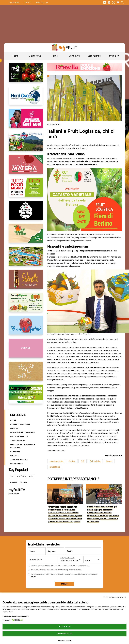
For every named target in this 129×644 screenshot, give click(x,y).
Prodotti (15, 456)
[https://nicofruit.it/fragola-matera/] (26, 166)
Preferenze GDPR (65, 640)
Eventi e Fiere (17, 464)
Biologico (15, 452)
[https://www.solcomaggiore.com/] (26, 373)
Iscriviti (64, 584)
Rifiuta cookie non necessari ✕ (115, 597)
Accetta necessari (65, 634)
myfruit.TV (114, 56)
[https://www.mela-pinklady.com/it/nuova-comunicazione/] (26, 120)
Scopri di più (14, 493)
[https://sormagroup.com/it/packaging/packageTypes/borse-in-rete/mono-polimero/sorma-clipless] (26, 304)
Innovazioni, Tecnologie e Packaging (23, 446)
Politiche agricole (19, 436)
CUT (83, 461)
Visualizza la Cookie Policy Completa (15, 616)
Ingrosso (15, 428)
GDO (12, 476)
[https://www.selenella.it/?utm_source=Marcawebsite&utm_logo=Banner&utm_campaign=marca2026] (26, 281)
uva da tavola (55, 467)
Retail (13, 420)
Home (15, 56)
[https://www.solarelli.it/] (26, 258)
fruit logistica (95, 461)
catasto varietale (56, 461)
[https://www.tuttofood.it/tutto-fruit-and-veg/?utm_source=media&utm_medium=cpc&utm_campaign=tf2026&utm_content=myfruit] (26, 189)
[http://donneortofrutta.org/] (26, 350)
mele (31, 476)
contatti (28, 2)
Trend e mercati (18, 440)
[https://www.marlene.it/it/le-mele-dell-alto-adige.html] (26, 327)
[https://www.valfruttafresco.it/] (26, 235)
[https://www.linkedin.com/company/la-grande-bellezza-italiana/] (26, 212)
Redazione (14, 2)
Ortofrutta (21, 476)
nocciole (24, 482)
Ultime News (35, 56)
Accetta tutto (65, 627)
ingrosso (13, 482)
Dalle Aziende (94, 56)
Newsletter (42, 2)
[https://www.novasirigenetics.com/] (26, 74)
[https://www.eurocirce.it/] (26, 143)
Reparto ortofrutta (20, 424)
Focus (55, 56)
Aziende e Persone (19, 460)
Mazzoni (109, 461)
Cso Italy (72, 461)
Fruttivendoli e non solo (23, 432)
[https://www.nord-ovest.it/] (26, 97)
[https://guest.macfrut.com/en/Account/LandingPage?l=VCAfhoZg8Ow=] (26, 396)
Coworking (74, 56)
